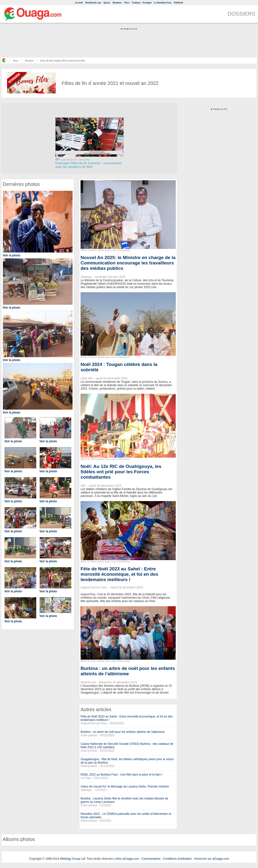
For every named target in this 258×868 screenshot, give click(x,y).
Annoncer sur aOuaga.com (212, 859)
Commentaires (151, 859)
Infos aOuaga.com (127, 859)
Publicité (178, 3)
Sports (107, 3)
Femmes (136, 3)
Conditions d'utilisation (177, 859)
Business (117, 3)
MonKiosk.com (93, 3)
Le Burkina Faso (163, 3)
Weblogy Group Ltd (72, 859)
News (127, 3)
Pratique (147, 3)
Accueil (79, 3)
